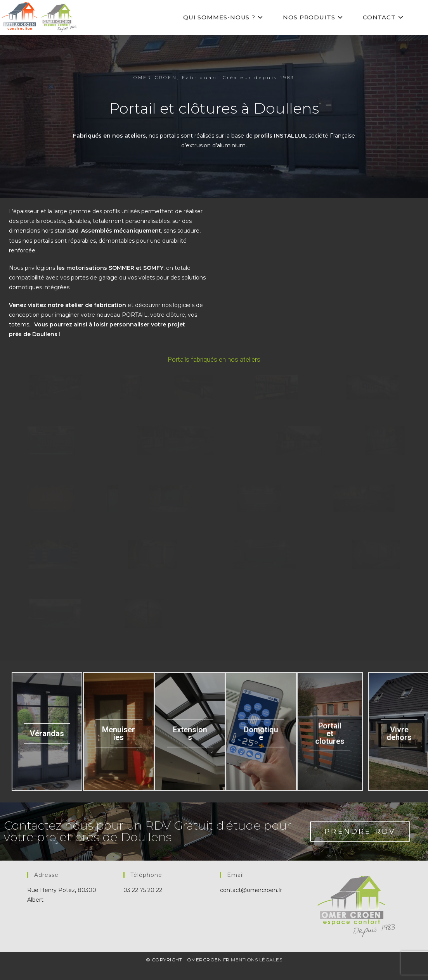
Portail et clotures (330, 744)
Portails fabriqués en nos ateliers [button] (214, 359)
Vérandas (47, 744)
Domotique (261, 744)
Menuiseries (119, 744)
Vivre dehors (399, 744)
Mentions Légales (256, 970)
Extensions (190, 744)
